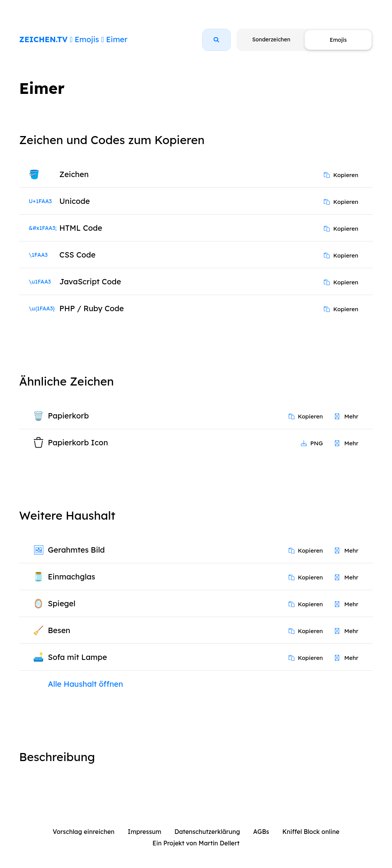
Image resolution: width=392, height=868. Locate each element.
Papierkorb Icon (78, 442)
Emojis (87, 39)
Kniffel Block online (311, 832)
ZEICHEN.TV (43, 39)
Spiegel (62, 603)
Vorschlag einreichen (83, 832)
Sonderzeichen (271, 39)
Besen (59, 630)
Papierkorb (68, 416)
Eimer (117, 39)
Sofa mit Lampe (77, 657)
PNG (312, 443)
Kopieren (341, 175)
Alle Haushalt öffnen (85, 684)
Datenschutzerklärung (207, 832)
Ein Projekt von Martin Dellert (196, 843)
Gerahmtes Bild (76, 550)
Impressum (145, 832)
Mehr (347, 416)
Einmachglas (71, 577)
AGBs (261, 832)
